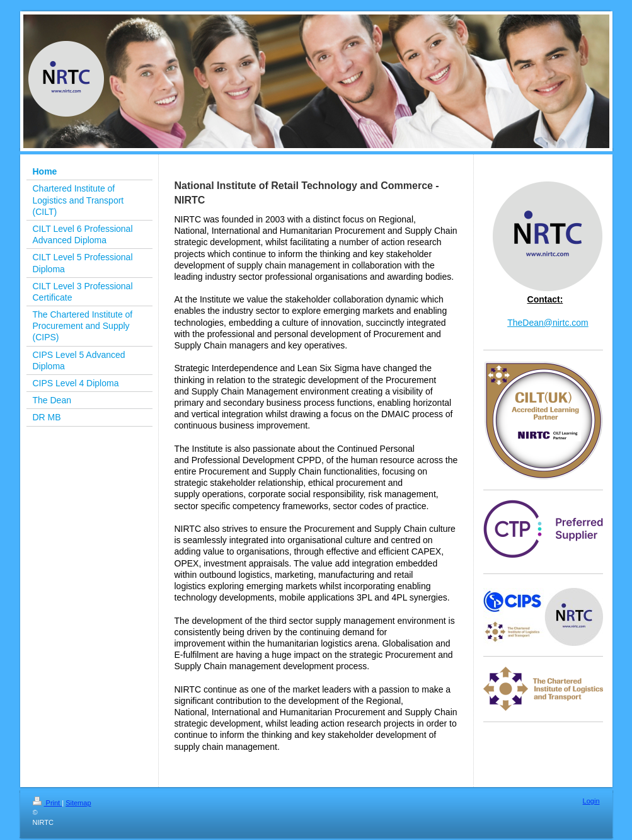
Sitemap (78, 803)
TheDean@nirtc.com (548, 323)
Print (48, 803)
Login (591, 801)
